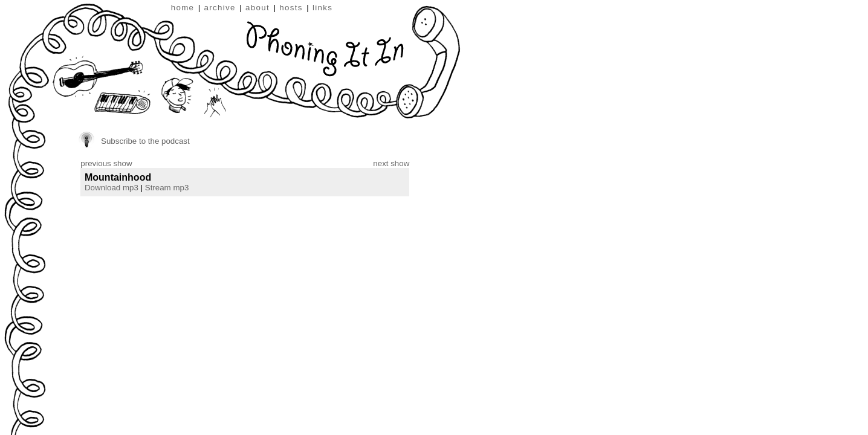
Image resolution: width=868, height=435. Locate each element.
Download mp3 (112, 188)
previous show (106, 163)
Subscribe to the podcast (145, 141)
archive (220, 8)
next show (391, 163)
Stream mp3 (167, 188)
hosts (291, 8)
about (257, 8)
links (322, 8)
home (183, 8)
